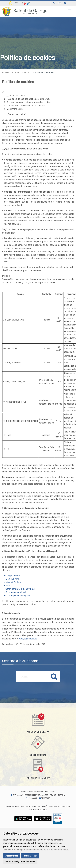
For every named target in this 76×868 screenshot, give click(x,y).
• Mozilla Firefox (11, 579)
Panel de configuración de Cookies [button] (20, 862)
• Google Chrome (11, 576)
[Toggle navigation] (70, 12)
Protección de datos (47, 806)
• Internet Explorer (12, 582)
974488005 (32, 798)
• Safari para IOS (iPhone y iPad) (19, 589)
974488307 (44, 798)
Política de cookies (38, 810)
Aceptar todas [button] (12, 856)
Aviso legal (31, 806)
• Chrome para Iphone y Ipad (17, 596)
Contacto (9, 806)
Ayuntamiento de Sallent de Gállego (18, 73)
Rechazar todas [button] (30, 856)
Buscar (54, 677)
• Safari (7, 586)
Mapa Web (20, 806)
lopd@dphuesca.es (28, 639)
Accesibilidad (64, 806)
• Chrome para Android (14, 592)
